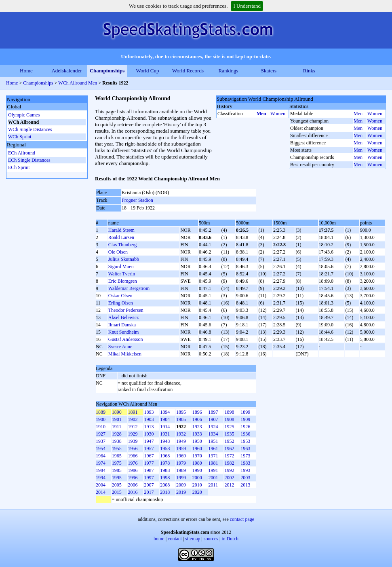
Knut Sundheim (124, 332)
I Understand (247, 6)
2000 (197, 478)
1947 (149, 441)
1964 (101, 456)
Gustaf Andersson (126, 339)
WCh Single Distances (30, 129)
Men (261, 114)
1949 (181, 441)
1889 (101, 412)
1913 (149, 427)
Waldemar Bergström (129, 288)
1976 (133, 463)
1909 (245, 419)
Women (278, 114)
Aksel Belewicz (124, 317)
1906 (197, 419)
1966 (133, 456)
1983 (245, 463)
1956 (133, 449)
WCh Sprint (20, 137)
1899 (245, 412)
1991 (213, 470)
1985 (117, 470)
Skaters (269, 71)
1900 (101, 419)
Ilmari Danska (122, 325)
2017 (149, 492)
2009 (181, 485)
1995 (117, 478)
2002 (229, 478)
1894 (165, 412)
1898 (229, 412)
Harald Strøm (121, 230)
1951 (213, 441)
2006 (133, 485)
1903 (149, 419)
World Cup (147, 71)
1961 (213, 449)
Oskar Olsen (120, 296)
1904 (165, 419)
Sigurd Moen (121, 267)
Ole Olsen (118, 252)
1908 (229, 419)
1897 (213, 412)
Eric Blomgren (123, 281)
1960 (197, 449)
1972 (229, 456)
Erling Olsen (121, 303)
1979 (181, 463)
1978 (165, 463)
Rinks (309, 71)
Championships (107, 71)
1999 (181, 478)
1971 (213, 456)
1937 (101, 441)
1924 (213, 427)
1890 (117, 412)
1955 (117, 449)
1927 (101, 434)
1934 (213, 434)
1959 (181, 449)
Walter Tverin (122, 274)
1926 (245, 427)
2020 (197, 492)
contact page (242, 519)
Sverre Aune (120, 347)
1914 (165, 427)
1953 (245, 441)
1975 (117, 463)
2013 (245, 485)
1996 (133, 478)
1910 (101, 427)
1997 (149, 478)
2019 (181, 492)
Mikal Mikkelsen (125, 354)
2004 (101, 485)
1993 (245, 470)
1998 (165, 478)
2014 (101, 492)
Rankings (228, 71)
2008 (165, 485)
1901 (117, 419)
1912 (133, 427)
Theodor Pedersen (126, 310)
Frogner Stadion (137, 200)
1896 (197, 412)
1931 (165, 434)
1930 (149, 434)
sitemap (193, 539)
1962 (229, 449)
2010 (197, 485)
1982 (229, 463)
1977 (149, 463)
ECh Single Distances (29, 160)
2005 (117, 485)
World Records (188, 71)
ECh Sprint (19, 167)
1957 (149, 449)
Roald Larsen (121, 237)
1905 (181, 419)
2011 (213, 485)
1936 (245, 434)
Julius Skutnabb (124, 259)
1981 (213, 463)
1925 (229, 427)
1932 (181, 434)
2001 (213, 478)
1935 (229, 434)
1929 (133, 434)
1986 (133, 470)
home (159, 539)
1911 (117, 427)
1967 (149, 456)
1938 (117, 441)
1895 (181, 412)
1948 (165, 441)
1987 (149, 470)
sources (211, 539)
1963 (245, 449)
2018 (165, 492)
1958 (165, 449)
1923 (197, 427)
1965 (117, 456)
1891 (133, 412)
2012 (229, 485)
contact (175, 539)
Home (26, 71)
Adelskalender (66, 71)
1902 (133, 419)
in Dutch (230, 539)
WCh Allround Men (78, 83)
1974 (101, 463)
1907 (213, 419)
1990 (197, 470)
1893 (149, 412)
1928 (117, 434)
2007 (149, 485)
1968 (165, 456)
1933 (197, 434)
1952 (229, 441)
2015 (117, 492)
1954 (101, 449)
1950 (197, 441)
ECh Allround (22, 153)
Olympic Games (24, 115)
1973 (245, 456)
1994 (101, 478)
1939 (133, 441)
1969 (181, 456)
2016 (133, 492)
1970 (197, 456)
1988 (165, 470)
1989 (181, 470)
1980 (197, 463)
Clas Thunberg (123, 245)
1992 (229, 470)
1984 (101, 470)
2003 (245, 478)
